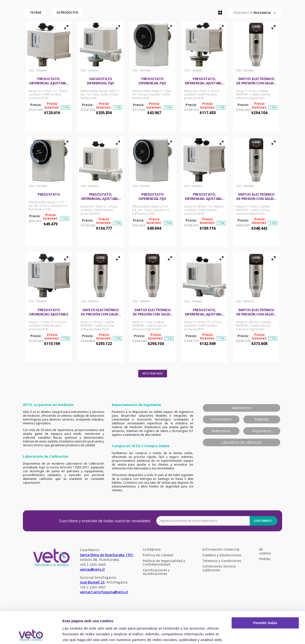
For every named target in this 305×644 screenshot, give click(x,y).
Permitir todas (265, 593)
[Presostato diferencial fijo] (152, 76)
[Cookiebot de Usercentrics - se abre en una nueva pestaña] (31, 635)
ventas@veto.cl (92, 569)
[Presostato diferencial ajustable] (49, 307)
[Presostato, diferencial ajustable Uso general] (49, 76)
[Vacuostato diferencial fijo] (101, 76)
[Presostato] (49, 192)
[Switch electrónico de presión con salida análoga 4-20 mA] (256, 76)
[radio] (220, 13)
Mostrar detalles (76, 635)
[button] (36, 13)
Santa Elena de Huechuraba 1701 (106, 555)
